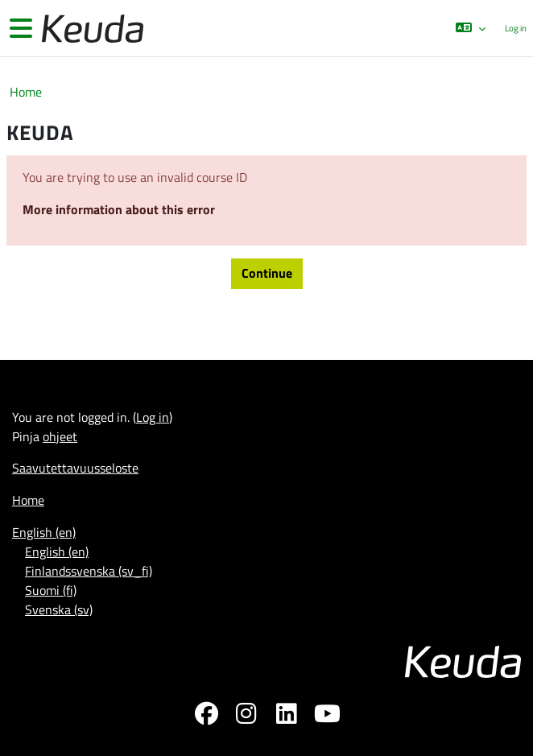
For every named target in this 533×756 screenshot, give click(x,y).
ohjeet (60, 436)
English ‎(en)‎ (44, 532)
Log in (516, 28)
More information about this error (119, 209)
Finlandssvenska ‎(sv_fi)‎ (89, 571)
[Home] (91, 29)
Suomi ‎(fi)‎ (51, 590)
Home (26, 92)
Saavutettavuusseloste (75, 468)
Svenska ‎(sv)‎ (59, 609)
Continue (267, 273)
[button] (471, 28)
